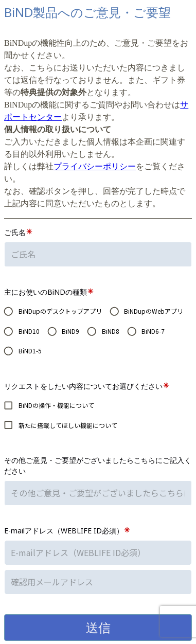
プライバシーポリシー (95, 166)
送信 (98, 627)
